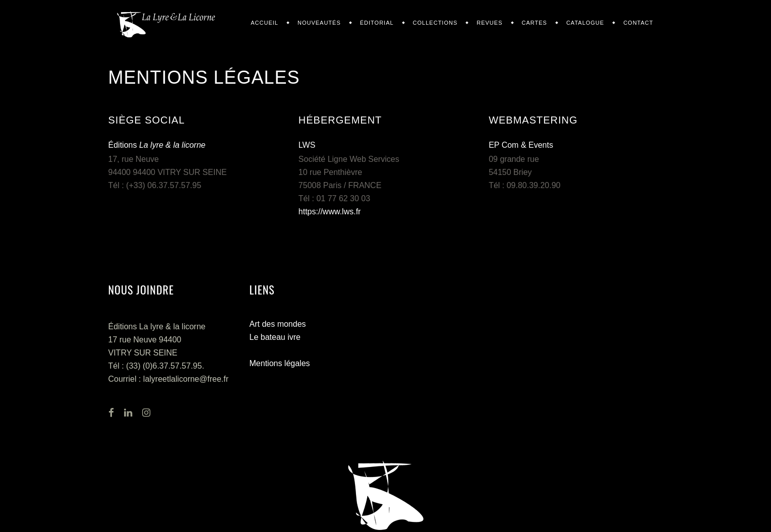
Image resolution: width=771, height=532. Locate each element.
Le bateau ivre (275, 337)
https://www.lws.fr (330, 212)
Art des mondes (278, 324)
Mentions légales (280, 363)
